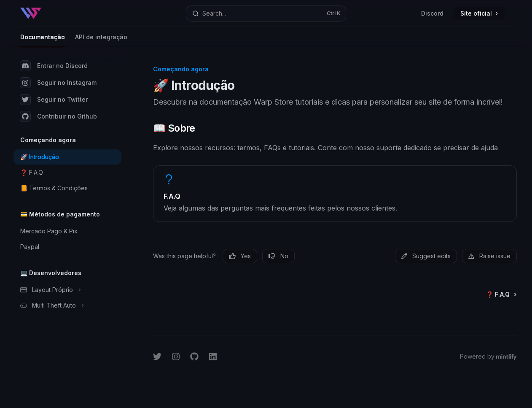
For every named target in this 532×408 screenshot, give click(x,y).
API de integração (101, 40)
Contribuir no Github (59, 116)
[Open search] (266, 14)
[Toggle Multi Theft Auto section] (67, 305)
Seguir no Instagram (58, 83)
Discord (432, 13)
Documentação (43, 40)
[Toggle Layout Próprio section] (67, 290)
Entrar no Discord (54, 66)
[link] (335, 194)
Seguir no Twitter (54, 100)
